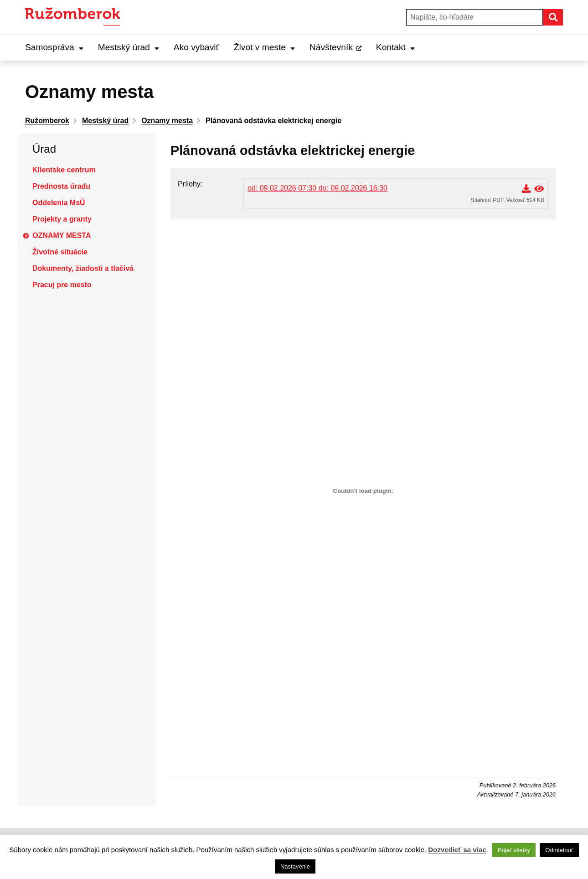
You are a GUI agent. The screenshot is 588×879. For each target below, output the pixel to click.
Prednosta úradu (61, 186)
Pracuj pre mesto (62, 285)
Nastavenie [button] (295, 866)
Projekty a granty (62, 219)
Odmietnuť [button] (559, 850)
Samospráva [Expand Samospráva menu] (54, 47)
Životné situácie (60, 252)
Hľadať (562, 17)
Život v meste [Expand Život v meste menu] (264, 47)
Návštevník (331, 47)
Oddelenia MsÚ (59, 203)
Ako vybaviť (196, 47)
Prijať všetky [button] (514, 850)
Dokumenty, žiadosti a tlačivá (83, 268)
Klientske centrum (64, 170)
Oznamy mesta (62, 235)
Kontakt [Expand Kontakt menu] (395, 47)
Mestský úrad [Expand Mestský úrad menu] (129, 47)
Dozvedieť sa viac (457, 850)
